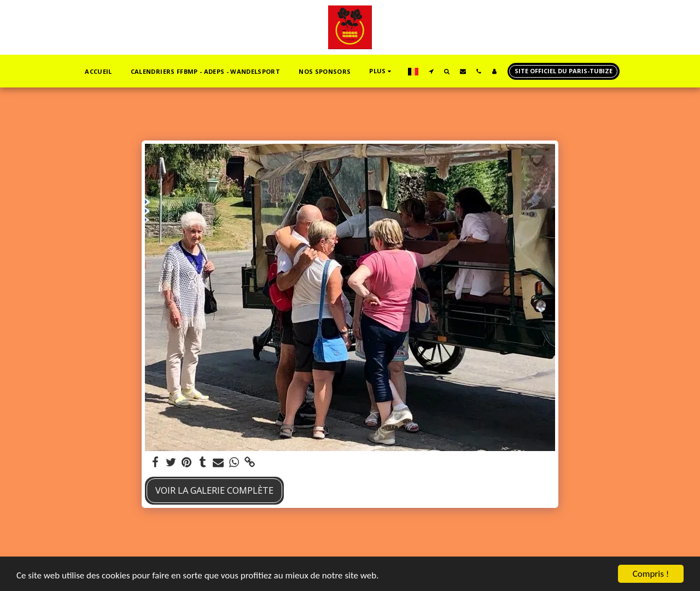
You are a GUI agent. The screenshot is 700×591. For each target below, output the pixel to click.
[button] (431, 71)
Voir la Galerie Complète (214, 490)
